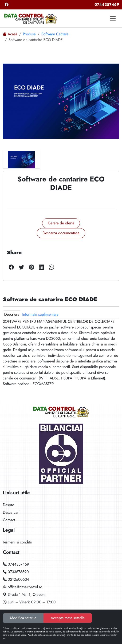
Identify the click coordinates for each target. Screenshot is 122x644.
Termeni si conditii (17, 542)
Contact (9, 520)
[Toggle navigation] (113, 18)
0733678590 (16, 572)
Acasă (10, 34)
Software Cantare (55, 34)
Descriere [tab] (12, 314)
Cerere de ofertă (61, 223)
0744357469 (107, 5)
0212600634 (16, 579)
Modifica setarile (23, 618)
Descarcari (11, 512)
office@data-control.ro (23, 587)
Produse (29, 34)
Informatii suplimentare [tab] (40, 314)
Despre (8, 505)
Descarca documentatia (61, 233)
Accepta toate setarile (68, 618)
